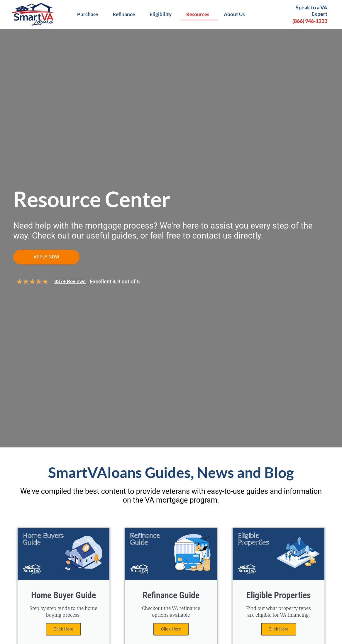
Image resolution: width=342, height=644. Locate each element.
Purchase (89, 14)
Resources (199, 14)
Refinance (125, 14)
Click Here (63, 630)
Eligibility (162, 14)
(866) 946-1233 (310, 21)
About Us (236, 14)
